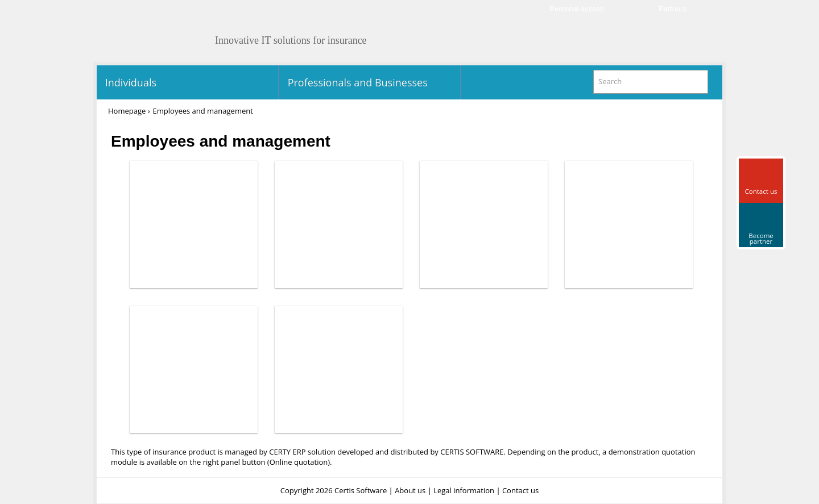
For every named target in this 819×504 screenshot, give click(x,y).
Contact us (520, 490)
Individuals (129, 82)
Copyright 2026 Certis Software (334, 490)
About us (410, 490)
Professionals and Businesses (356, 82)
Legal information (464, 490)
